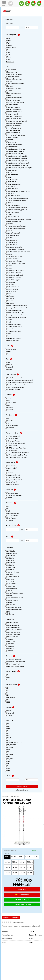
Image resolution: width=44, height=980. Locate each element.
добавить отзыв (18, 922)
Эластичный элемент (13, 338)
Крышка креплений (13, 126)
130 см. (30, 862)
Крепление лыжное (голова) (16, 121)
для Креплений (11, 623)
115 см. (8, 862)
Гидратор (9, 91)
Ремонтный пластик (13, 222)
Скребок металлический (14, 250)
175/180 (9, 747)
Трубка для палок (12, 287)
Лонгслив (9, 140)
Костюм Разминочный (14, 116)
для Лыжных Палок (13, 632)
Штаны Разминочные (13, 329)
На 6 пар (9, 651)
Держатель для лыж (13, 93)
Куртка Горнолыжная (13, 128)
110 (7, 731)
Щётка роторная (12, 336)
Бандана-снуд (11, 72)
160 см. (15, 873)
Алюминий (10, 586)
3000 (8, 771)
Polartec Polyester (12, 572)
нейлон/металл (11, 600)
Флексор (9, 301)
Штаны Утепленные (13, 331)
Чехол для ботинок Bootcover (16, 306)
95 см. (14, 857)
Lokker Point (10, 568)
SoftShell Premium (12, 577)
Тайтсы (8, 266)
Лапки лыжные (11, 137)
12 (7, 733)
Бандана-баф (11, 70)
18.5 (8, 750)
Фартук (9, 294)
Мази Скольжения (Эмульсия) (16, 166)
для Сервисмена (12, 637)
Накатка (9, 173)
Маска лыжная (11, 170)
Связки (8, 231)
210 (7, 766)
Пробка (9, 215)
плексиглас (10, 605)
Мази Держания (12, 147)
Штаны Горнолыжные (14, 327)
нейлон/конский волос (14, 598)
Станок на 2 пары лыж (14, 257)
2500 (8, 768)
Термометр (10, 282)
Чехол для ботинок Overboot (16, 308)
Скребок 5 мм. (11, 243)
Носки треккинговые (13, 184)
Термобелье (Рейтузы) (14, 273)
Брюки (8, 81)
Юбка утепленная (12, 341)
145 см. (23, 867)
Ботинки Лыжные (12, 77)
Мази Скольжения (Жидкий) (16, 156)
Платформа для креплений (15, 201)
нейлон (9, 596)
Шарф (8, 322)
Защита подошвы (12, 105)
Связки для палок (12, 236)
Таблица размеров (22, 900)
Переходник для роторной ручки (17, 191)
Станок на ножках (12, 259)
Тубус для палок (12, 289)
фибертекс (10, 614)
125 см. (23, 862)
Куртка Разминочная (13, 130)
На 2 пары (10, 646)
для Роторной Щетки (13, 635)
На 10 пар (9, 644)
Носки (8, 177)
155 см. (8, 873)
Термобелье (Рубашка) (14, 275)
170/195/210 (10, 745)
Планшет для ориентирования (17, 198)
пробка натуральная (13, 607)
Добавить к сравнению (11, 917)
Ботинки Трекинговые (14, 79)
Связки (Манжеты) (12, 233)
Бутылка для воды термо (15, 84)
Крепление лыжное (13, 119)
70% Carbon (10, 563)
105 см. (28, 857)
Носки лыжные (11, 180)
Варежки (9, 86)
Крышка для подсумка (14, 123)
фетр (8, 612)
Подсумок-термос (12, 212)
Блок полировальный (13, 74)
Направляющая (11, 175)
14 (7, 736)
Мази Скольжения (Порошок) (16, 161)
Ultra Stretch (10, 582)
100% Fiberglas (11, 554)
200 (7, 757)
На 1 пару (9, 639)
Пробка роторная (12, 217)
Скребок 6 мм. (11, 245)
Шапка (8, 320)
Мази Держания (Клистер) (15, 149)
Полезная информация (22, 904)
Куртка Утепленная (13, 133)
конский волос (11, 589)
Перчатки (9, 194)
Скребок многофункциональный (17, 252)
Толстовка (9, 285)
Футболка (9, 303)
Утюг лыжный (11, 292)
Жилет (8, 95)
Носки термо (11, 182)
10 (7, 724)
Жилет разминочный (13, 98)
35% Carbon (10, 558)
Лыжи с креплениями (14, 144)
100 (7, 726)
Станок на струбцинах (14, 261)
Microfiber (10, 570)
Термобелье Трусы (12, 280)
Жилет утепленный (13, 100)
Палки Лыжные (11, 189)
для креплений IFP (12, 625)
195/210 (9, 754)
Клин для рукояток (13, 107)
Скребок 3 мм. (11, 240)
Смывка (9, 254)
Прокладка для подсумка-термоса (18, 219)
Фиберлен (10, 296)
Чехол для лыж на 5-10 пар (15, 317)
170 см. (30, 873)
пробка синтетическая (14, 610)
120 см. (15, 862)
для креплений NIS (13, 628)
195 (7, 752)
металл (9, 591)
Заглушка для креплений (15, 102)
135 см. (8, 867)
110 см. (36, 857)
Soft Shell (9, 575)
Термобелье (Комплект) (14, 271)
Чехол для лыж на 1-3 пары (16, 315)
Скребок (9, 238)
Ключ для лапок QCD (13, 109)
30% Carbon (10, 556)
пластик (9, 603)
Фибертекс (10, 299)
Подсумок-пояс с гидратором (16, 210)
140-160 (9, 738)
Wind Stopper (11, 584)
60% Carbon (10, 561)
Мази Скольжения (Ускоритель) (17, 163)
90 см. (7, 857)
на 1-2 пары (10, 642)
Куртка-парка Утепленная (15, 135)
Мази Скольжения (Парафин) (16, 159)
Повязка (9, 203)
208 (7, 764)
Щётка (8, 334)
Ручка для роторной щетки (15, 226)
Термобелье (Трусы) (13, 278)
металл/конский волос (14, 593)
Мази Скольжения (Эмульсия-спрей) (19, 168)
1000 (8, 729)
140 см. (15, 867)
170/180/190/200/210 (14, 743)
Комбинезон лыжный (14, 112)
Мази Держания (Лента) (14, 152)
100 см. (21, 857)
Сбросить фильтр (22, 790)
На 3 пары (10, 649)
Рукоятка (9, 224)
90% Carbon (10, 565)
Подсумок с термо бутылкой (16, 208)
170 (7, 740)
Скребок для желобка (14, 247)
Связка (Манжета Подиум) (15, 229)
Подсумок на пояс (12, 205)
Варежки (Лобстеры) (13, 88)
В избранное (22, 895)
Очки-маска (10, 187)
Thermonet (10, 579)
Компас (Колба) (11, 114)
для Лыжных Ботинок (13, 630)
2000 (8, 761)
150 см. (30, 867)
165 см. (23, 873)
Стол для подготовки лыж (15, 264)
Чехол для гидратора (13, 310)
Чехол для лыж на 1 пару (15, 313)
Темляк (9, 268)
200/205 (9, 759)
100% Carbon (11, 551)
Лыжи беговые (11, 142)
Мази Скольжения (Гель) (15, 154)
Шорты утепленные (13, 324)
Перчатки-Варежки (13, 196)
